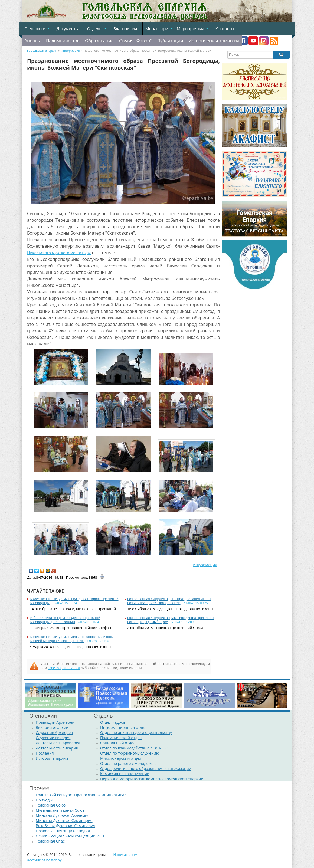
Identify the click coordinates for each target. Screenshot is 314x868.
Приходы (44, 800)
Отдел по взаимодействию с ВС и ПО (134, 748)
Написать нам (125, 854)
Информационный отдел (123, 727)
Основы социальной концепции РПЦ (70, 836)
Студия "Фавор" (135, 41)
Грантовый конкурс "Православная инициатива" (81, 795)
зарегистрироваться (64, 668)
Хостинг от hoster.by (44, 860)
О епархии (35, 28)
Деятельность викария (57, 748)
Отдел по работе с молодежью (128, 763)
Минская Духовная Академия (63, 815)
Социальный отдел (118, 743)
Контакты (225, 28)
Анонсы (32, 41)
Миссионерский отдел (121, 758)
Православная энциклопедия (63, 831)
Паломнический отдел (121, 738)
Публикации (170, 41)
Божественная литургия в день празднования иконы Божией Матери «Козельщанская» (72, 639)
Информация (205, 565)
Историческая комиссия (214, 41)
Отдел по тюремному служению (130, 753)
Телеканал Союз (51, 805)
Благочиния (125, 28)
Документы (68, 28)
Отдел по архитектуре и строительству (136, 733)
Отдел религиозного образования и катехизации (146, 769)
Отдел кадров (113, 722)
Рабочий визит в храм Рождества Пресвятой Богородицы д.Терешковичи (65, 620)
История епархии (52, 758)
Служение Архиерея (54, 733)
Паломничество (63, 41)
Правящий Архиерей (55, 722)
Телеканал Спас (50, 841)
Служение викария (53, 738)
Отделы (95, 28)
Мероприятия (190, 28)
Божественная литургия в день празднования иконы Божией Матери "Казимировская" (169, 601)
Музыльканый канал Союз (60, 810)
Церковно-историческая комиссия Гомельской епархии (152, 779)
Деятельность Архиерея (58, 743)
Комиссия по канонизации (125, 774)
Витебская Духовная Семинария (66, 826)
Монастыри (157, 28)
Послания (45, 753)
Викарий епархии (52, 727)
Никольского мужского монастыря (59, 253)
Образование (99, 41)
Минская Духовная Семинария (64, 820)
